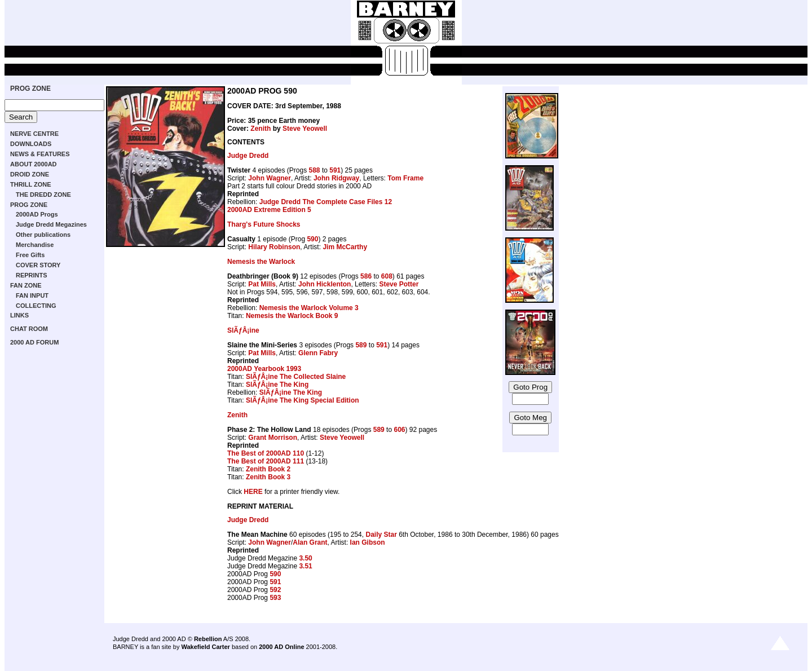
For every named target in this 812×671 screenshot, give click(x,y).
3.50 (305, 558)
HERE (253, 492)
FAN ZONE (26, 285)
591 (335, 170)
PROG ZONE (30, 89)
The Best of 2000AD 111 (266, 461)
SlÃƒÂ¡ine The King (277, 385)
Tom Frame (405, 178)
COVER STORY (38, 265)
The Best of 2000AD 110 (266, 453)
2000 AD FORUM (34, 342)
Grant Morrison (273, 438)
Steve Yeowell (305, 129)
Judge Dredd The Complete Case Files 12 (326, 202)
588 (315, 170)
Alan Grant (310, 542)
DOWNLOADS (31, 144)
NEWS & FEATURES (40, 154)
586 (366, 276)
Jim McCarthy (345, 247)
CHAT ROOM (29, 329)
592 (275, 590)
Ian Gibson (368, 542)
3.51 (305, 566)
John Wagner (270, 178)
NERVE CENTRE (34, 134)
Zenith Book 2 (268, 469)
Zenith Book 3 (268, 477)
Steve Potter (399, 284)
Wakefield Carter (205, 647)
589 (361, 345)
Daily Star (381, 535)
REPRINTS (32, 275)
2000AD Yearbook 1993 (264, 369)
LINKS (19, 315)
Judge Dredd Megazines (51, 224)
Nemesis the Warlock (261, 262)
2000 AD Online (281, 647)
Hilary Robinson (274, 247)
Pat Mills (262, 284)
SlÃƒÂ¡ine (243, 330)
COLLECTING (36, 306)
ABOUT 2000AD (34, 164)
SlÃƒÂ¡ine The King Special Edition (303, 400)
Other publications (43, 235)
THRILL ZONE (31, 184)
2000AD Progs (37, 214)
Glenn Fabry (318, 353)
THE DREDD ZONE (43, 195)
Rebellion (208, 639)
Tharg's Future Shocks (264, 224)
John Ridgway (336, 178)
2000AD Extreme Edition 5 (269, 210)
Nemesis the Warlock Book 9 (292, 316)
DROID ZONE (30, 174)
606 (399, 430)
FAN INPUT (32, 295)
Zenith (261, 129)
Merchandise (35, 245)
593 (275, 598)
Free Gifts (30, 255)
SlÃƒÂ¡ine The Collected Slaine (296, 377)
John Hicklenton (325, 284)
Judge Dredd (248, 156)
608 (387, 276)
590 (312, 239)
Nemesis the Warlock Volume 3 (309, 308)
